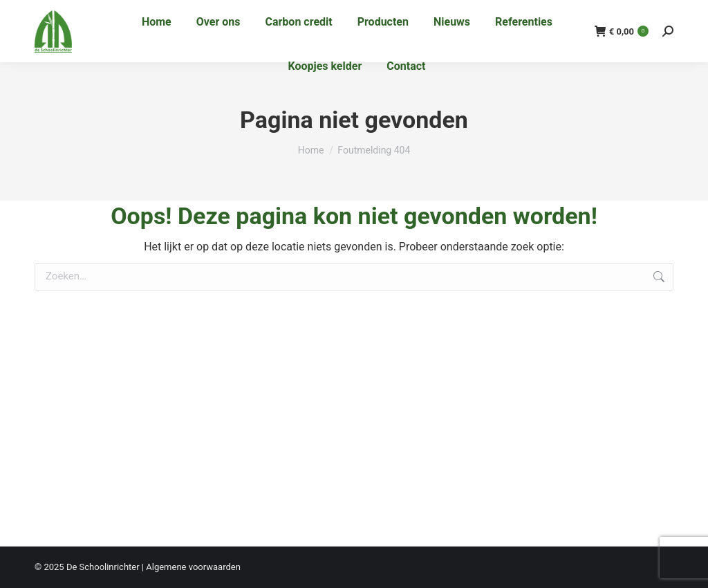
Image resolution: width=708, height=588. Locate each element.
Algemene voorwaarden (193, 567)
